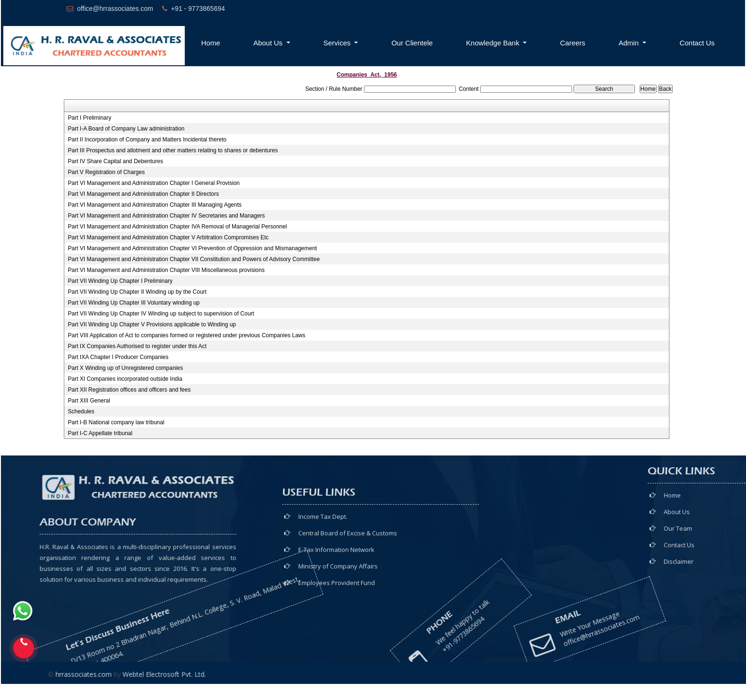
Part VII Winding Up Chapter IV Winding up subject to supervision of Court (161, 314)
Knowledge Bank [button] (494, 43)
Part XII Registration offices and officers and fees (129, 390)
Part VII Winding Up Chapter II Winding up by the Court (137, 292)
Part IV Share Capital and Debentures (115, 161)
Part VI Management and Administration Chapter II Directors (143, 194)
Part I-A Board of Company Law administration (126, 129)
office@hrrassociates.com (550, 619)
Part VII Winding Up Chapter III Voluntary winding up (134, 303)
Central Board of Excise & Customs (348, 578)
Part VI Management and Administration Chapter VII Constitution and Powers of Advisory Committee (194, 259)
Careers (573, 43)
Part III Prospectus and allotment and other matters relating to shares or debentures (173, 150)
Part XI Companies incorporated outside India (125, 379)
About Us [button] (269, 43)
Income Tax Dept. (323, 561)
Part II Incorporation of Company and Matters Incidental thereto (147, 140)
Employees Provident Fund (337, 628)
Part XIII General (89, 401)
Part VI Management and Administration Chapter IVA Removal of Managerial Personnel (177, 227)
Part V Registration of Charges (106, 172)
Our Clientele (412, 43)
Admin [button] (630, 43)
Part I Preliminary (89, 118)
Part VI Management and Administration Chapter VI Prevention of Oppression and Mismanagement (192, 248)
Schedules (81, 411)
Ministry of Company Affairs (338, 611)
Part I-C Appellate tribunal (100, 433)
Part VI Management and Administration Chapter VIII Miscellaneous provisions (166, 270)
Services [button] (338, 43)
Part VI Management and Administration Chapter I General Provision (154, 183)
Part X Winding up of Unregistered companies (125, 368)
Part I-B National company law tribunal (116, 422)
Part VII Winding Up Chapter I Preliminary (120, 281)
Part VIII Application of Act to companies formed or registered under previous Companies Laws (186, 335)
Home (211, 43)
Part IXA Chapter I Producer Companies (118, 357)
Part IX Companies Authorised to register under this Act (137, 346)
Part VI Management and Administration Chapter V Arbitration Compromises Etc (168, 237)
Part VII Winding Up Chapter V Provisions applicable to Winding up (152, 324)
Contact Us (697, 43)
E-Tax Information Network (336, 595)
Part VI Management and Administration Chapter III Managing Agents (155, 205)
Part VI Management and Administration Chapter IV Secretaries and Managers (166, 216)
